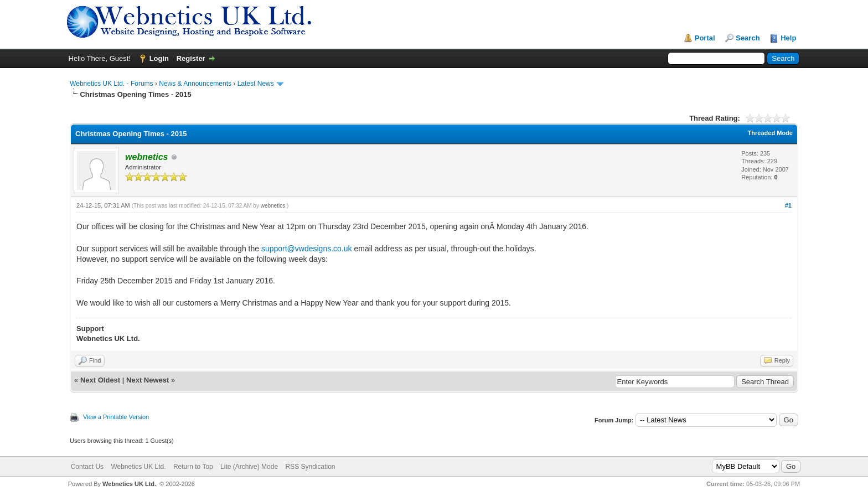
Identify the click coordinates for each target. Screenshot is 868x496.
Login (159, 58)
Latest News (256, 84)
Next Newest (148, 380)
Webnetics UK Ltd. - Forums (112, 84)
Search (748, 38)
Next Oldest (100, 380)
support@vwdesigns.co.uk (307, 249)
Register (191, 58)
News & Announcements (195, 84)
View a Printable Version (116, 417)
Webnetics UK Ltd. (138, 467)
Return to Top (193, 467)
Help (788, 38)
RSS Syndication (310, 467)
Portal (705, 38)
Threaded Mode (770, 133)
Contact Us (87, 467)
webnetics (273, 206)
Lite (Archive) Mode (249, 467)
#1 (788, 205)
